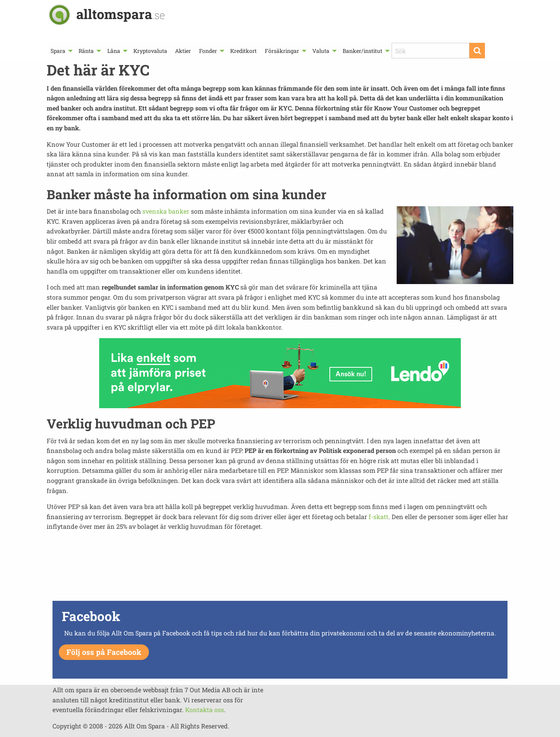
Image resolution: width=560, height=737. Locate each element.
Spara (58, 51)
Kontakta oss (205, 710)
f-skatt (379, 517)
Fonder (208, 51)
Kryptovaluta (150, 51)
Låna (114, 51)
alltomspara (121, 14)
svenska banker (166, 211)
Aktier (183, 51)
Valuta (321, 51)
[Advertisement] (280, 571)
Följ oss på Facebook (104, 652)
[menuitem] (61, 51)
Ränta (86, 51)
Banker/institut (362, 51)
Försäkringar (282, 51)
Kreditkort (243, 51)
